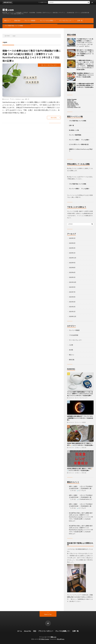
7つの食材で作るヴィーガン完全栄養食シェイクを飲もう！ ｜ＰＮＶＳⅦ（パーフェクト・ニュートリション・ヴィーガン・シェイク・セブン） (85, 43)
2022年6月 (72, 272)
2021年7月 (72, 292)
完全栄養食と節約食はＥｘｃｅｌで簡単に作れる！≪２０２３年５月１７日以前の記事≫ (85, 75)
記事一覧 (80, 21)
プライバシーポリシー (46, 631)
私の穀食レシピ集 (74, 130)
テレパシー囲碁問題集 (75, 135)
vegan (23, 99)
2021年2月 (72, 307)
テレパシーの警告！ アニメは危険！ (79, 140)
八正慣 (71, 345)
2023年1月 (72, 253)
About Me (27, 631)
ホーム (20, 631)
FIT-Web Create (44, 639)
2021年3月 (72, 302)
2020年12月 (73, 316)
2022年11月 (73, 258)
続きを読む (54, 118)
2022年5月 (72, 277)
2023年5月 (72, 238)
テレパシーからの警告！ (47, 21)
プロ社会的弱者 (74, 335)
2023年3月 (72, 248)
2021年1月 (72, 312)
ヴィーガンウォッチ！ (66, 21)
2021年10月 (73, 282)
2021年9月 (72, 287)
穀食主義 (17, 21)
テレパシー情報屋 (30, 21)
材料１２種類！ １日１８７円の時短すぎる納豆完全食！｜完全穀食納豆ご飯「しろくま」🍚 (81, 488)
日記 (35, 631)
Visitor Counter (72, 99)
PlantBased (18, 99)
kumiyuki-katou (85, 499)
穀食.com (8, 10)
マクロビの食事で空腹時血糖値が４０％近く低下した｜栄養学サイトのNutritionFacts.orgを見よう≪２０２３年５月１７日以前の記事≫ (80, 394)
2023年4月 (72, 243)
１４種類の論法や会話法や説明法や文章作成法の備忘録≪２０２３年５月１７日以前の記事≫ (85, 85)
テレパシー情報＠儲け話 (82, 144)
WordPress (61, 639)
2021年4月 (72, 297)
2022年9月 (72, 263)
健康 (26, 99)
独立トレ (7, 21)
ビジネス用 (72, 144)
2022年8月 (72, 268)
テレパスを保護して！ (63, 631)
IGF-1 (13, 99)
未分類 (71, 350)
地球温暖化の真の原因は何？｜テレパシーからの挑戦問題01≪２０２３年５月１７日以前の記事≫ (80, 418)
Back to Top (48, 614)
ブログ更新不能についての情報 (14, 26)
